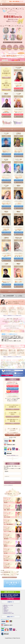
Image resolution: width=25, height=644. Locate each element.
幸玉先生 (6, 503)
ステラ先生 (6, 560)
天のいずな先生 (7, 517)
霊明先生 (6, 546)
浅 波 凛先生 (7, 510)
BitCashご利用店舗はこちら (12, 455)
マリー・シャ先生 (7, 532)
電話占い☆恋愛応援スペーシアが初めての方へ (12, 315)
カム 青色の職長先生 (8, 524)
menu (12, 4)
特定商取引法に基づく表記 (9, 613)
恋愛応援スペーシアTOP (8, 605)
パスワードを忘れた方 (8, 485)
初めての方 (5, 606)
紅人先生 (6, 553)
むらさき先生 (7, 568)
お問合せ (5, 609)
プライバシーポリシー (8, 612)
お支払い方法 (6, 610)
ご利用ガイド (6, 608)
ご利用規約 (5, 611)
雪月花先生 (6, 539)
